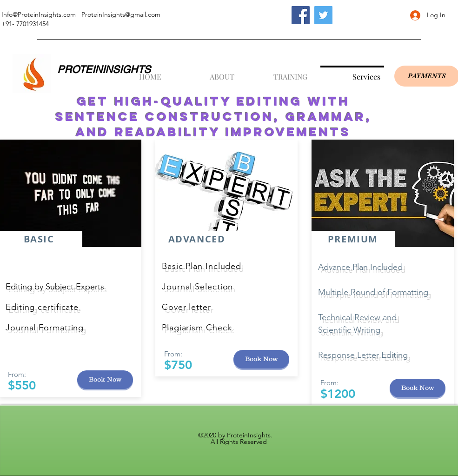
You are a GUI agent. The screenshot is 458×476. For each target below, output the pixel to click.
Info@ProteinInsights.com (39, 14)
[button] (206, 73)
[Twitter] (323, 15)
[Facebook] (301, 15)
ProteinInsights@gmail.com (121, 14)
